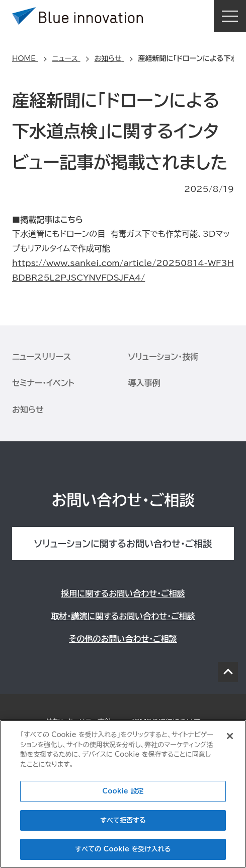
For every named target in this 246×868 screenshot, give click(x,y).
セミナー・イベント (43, 383)
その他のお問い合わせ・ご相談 (123, 639)
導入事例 (144, 383)
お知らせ (28, 410)
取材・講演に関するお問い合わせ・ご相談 (123, 616)
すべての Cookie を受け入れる (123, 849)
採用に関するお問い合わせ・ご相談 (123, 593)
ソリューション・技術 (163, 357)
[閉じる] (230, 736)
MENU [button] (230, 16)
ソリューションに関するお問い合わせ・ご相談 (123, 544)
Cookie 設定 (123, 791)
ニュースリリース (42, 357)
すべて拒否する (123, 820)
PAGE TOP (228, 672)
